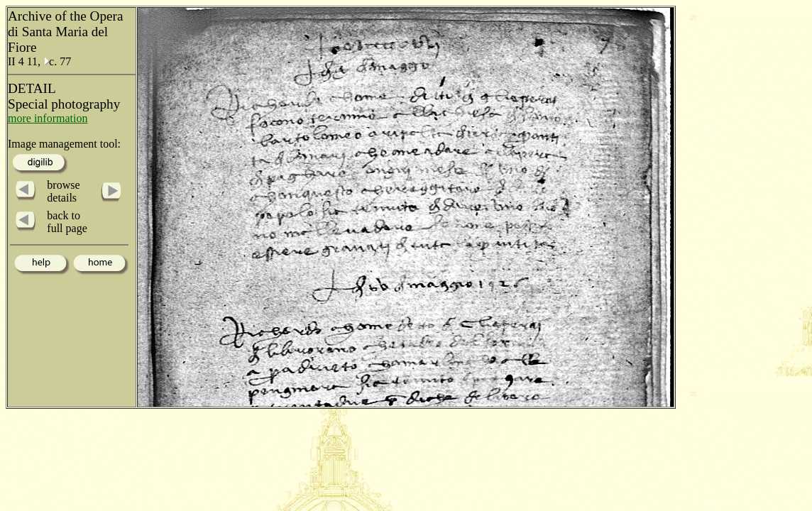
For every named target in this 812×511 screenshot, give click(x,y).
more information (48, 118)
